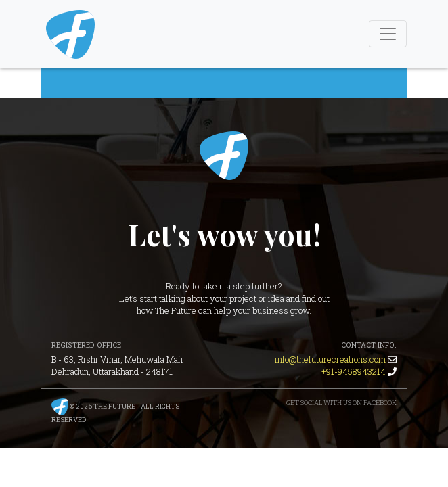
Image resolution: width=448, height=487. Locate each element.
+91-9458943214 (354, 371)
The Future (224, 156)
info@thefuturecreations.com (330, 359)
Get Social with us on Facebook (341, 403)
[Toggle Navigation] (388, 34)
